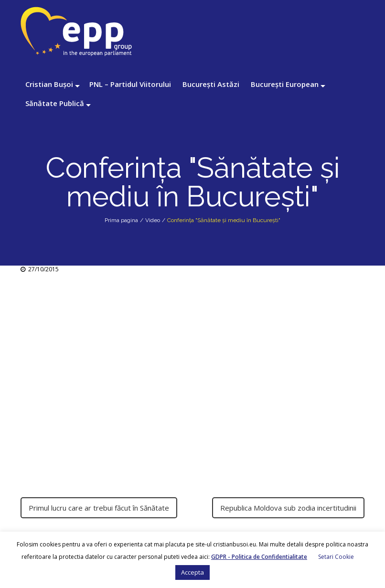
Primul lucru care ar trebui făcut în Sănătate (99, 508)
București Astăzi (211, 84)
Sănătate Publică (55, 103)
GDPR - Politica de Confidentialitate (259, 557)
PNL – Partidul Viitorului (130, 84)
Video (153, 220)
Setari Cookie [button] (336, 557)
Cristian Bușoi (49, 84)
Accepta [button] (192, 572)
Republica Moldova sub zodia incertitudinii (288, 508)
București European (285, 84)
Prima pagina (121, 220)
